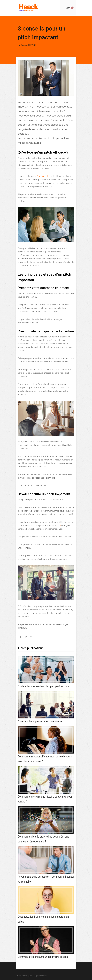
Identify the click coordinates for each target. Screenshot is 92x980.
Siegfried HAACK (28, 45)
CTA (59, 525)
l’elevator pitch (44, 176)
